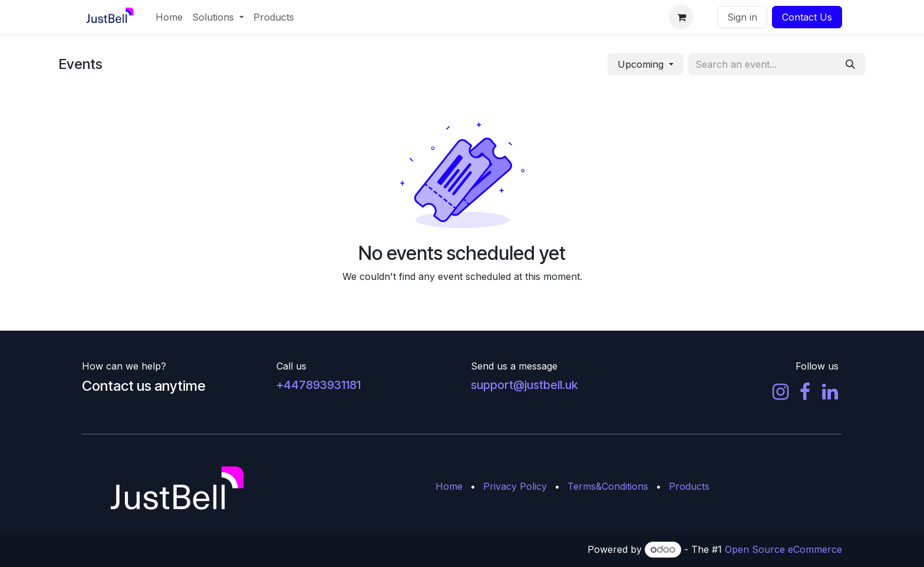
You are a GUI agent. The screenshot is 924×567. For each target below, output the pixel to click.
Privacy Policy (515, 486)
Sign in (742, 17)
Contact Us (807, 17)
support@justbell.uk (524, 385)
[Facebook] (805, 392)
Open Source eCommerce (783, 549)
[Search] (850, 64)
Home (449, 486)
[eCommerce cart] (681, 17)
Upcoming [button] (642, 64)
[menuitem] (169, 17)
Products (689, 486)
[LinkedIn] (830, 392)
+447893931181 (319, 385)
